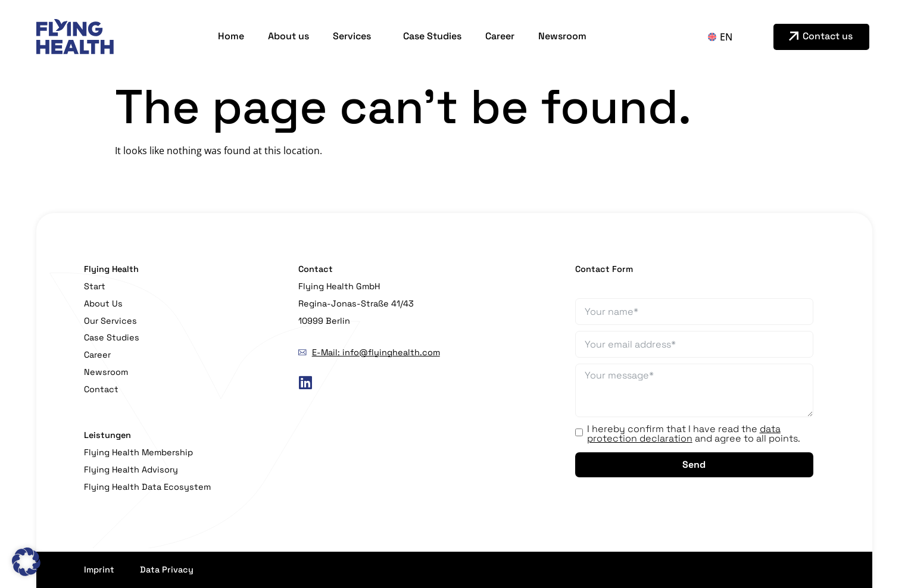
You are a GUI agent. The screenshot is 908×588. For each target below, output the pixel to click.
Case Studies (432, 36)
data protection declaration (684, 434)
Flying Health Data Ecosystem (147, 487)
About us (288, 36)
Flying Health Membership (138, 452)
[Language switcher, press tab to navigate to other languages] (732, 37)
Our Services (110, 321)
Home (231, 36)
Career (500, 36)
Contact (101, 389)
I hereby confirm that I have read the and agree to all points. (694, 434)
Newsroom (562, 36)
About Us (103, 304)
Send (694, 465)
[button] (26, 562)
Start (95, 286)
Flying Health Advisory (131, 470)
